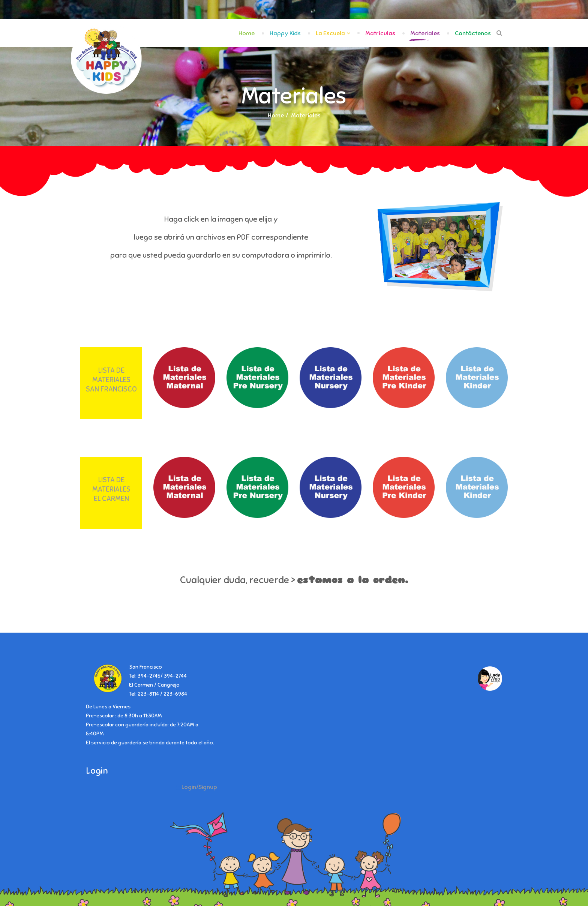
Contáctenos (473, 33)
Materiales (425, 33)
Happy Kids (285, 33)
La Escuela (330, 33)
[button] (196, 787)
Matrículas (380, 33)
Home (247, 33)
